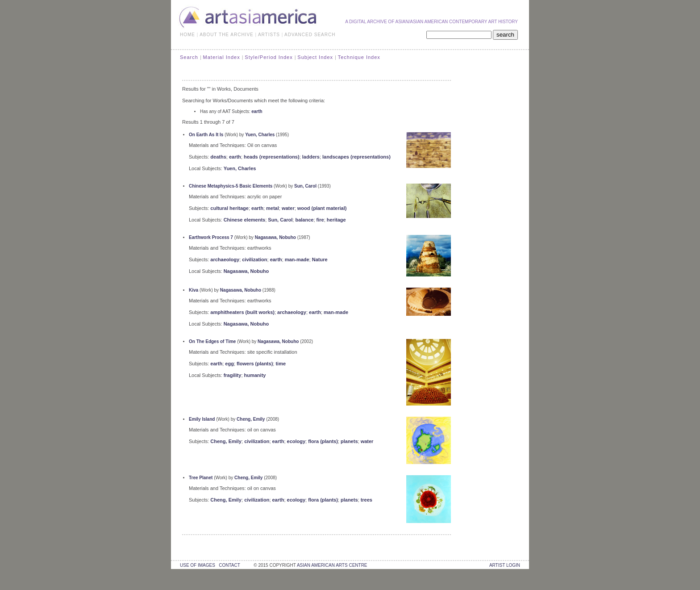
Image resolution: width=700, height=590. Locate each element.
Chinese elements (245, 220)
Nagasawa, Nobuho (275, 237)
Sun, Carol (305, 186)
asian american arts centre (332, 565)
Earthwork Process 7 (211, 237)
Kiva (194, 290)
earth (257, 111)
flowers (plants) (255, 364)
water (288, 208)
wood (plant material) (322, 208)
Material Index (222, 57)
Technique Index (359, 57)
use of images (198, 565)
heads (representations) (272, 157)
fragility (233, 375)
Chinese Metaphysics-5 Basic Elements (231, 186)
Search (189, 57)
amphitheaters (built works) (242, 312)
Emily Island (202, 419)
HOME (187, 35)
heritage (336, 220)
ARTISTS (269, 35)
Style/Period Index (269, 57)
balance (304, 220)
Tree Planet (201, 478)
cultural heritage (229, 208)
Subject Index (315, 57)
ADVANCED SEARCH (310, 35)
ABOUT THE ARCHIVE (227, 35)
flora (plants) (323, 441)
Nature (320, 259)
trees (367, 500)
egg (229, 364)
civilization (254, 259)
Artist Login (505, 565)
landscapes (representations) (356, 157)
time (281, 364)
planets (349, 441)
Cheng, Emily (251, 419)
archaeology (225, 259)
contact (229, 565)
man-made (297, 259)
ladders (311, 157)
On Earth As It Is (206, 135)
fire (320, 220)
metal (273, 208)
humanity (255, 375)
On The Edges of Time (212, 341)
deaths (218, 157)
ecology (296, 441)
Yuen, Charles (260, 135)
